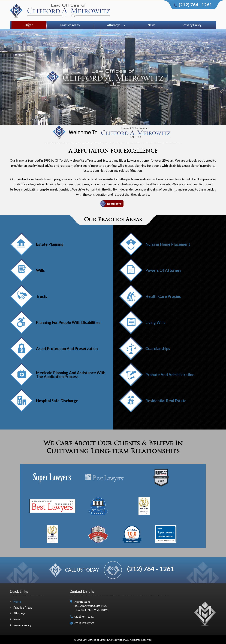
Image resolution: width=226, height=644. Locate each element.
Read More (114, 203)
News (152, 25)
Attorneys (114, 25)
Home (29, 25)
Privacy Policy (192, 25)
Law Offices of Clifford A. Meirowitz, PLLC (106, 640)
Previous (15, 425)
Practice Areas (70, 25)
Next (13, 428)
